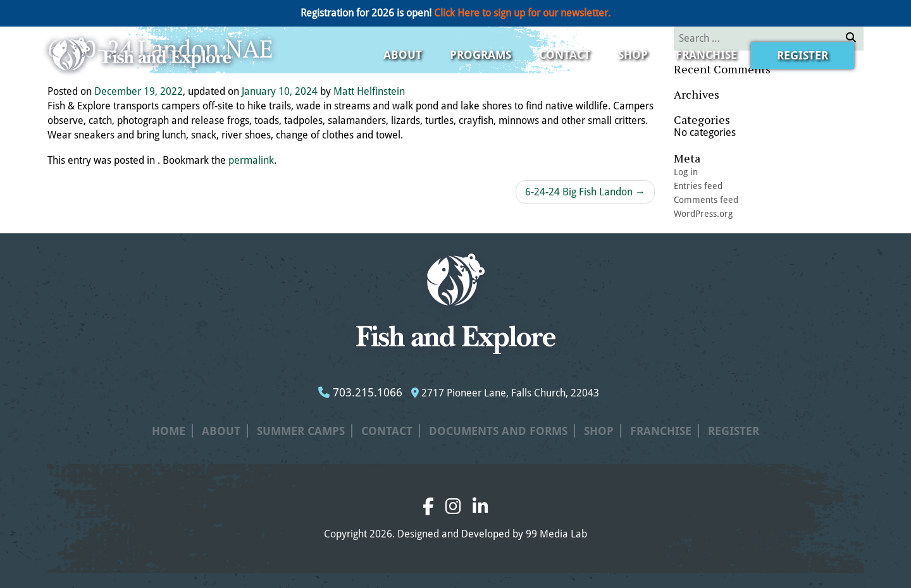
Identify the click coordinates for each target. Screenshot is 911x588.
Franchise (706, 55)
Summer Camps (301, 431)
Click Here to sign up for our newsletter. (522, 13)
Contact (565, 55)
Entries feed (698, 186)
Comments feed (706, 200)
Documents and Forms (498, 431)
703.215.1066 (360, 392)
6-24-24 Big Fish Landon (585, 192)
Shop (633, 55)
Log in (686, 172)
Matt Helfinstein (369, 91)
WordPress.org (703, 214)
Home (169, 431)
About (403, 55)
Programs (480, 55)
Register (803, 55)
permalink (251, 160)
